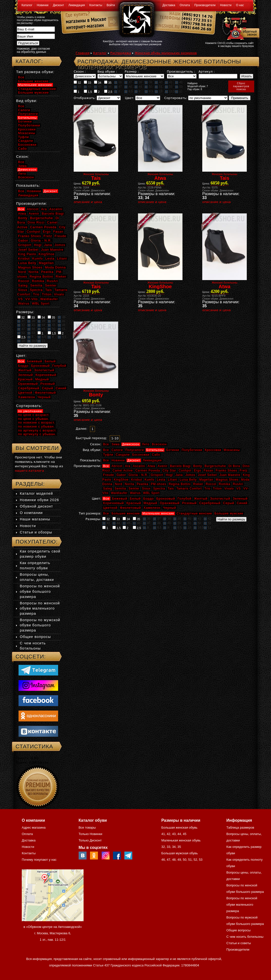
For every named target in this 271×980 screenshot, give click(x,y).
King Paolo (27, 254)
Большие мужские (229, 513)
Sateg (108, 489)
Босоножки (141, 455)
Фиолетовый (130, 508)
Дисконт (58, 5)
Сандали (123, 455)
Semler (134, 489)
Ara (128, 466)
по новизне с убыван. (36, 426)
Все (106, 444)
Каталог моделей (36, 493)
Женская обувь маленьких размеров (166, 53)
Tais (171, 489)
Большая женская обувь (179, 827)
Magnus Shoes (227, 480)
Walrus (135, 493)
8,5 (129, 91)
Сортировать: (176, 98)
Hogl (169, 475)
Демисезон (131, 444)
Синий (242, 503)
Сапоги (117, 450)
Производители (205, 5)
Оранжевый (170, 503)
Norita (130, 484)
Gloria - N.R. (138, 475)
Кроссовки (213, 450)
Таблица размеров (240, 827)
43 (77, 87)
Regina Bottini (180, 484)
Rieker (198, 484)
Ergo (197, 470)
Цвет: (130, 98)
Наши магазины (35, 519)
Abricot (117, 466)
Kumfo (150, 480)
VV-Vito (31, 299)
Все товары (87, 827)
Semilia (120, 489)
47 (118, 87)
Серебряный (210, 503)
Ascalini (139, 466)
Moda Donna (55, 267)
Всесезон (159, 444)
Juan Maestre (230, 475)
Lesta (161, 480)
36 (118, 82)
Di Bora (234, 466)
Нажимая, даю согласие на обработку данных (33, 50)
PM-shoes (158, 484)
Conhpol (185, 470)
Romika (225, 484)
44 (88, 87)
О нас (240, 5)
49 (138, 87)
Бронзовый (166, 499)
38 (138, 82)
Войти (111, 5)
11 (179, 91)
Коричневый (113, 503)
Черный (169, 508)
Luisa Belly (188, 480)
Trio (207, 489)
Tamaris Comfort (189, 489)
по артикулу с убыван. (37, 434)
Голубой (184, 499)
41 (169, 82)
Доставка (169, 5)
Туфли (108, 455)
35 (108, 82)
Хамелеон (152, 508)
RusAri (238, 484)
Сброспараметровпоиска (241, 86)
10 (158, 91)
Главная (83, 53)
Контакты (96, 5)
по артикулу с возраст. (37, 430)
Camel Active (123, 470)
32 (77, 82)
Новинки (43, 5)
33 (88, 82)
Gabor (121, 475)
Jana (179, 475)
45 (98, 87)
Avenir (163, 466)
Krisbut (136, 480)
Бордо (149, 499)
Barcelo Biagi (181, 466)
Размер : (132, 71)
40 (158, 82)
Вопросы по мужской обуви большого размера (40, 625)
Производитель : (181, 71)
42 (179, 82)
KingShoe (121, 480)
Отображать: (85, 98)
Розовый (190, 503)
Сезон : (80, 71)
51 (158, 87)
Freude (109, 475)
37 (128, 82)
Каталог (27, 5)
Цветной (110, 508)
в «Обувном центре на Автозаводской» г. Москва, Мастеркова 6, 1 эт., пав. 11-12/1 (53, 933)
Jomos (190, 475)
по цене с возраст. (34, 415)
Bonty (198, 466)
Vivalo (229, 489)
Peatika (143, 484)
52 (169, 87)
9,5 (149, 91)
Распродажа (121, 53)
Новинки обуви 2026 (39, 500)
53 (179, 87)
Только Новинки (90, 834)
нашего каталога (29, 471)
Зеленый (240, 499)
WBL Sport (151, 493)
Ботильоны (155, 450)
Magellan (206, 480)
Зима (116, 444)
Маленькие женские (158, 513)
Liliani (173, 480)
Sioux (146, 489)
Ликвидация (77, 5)
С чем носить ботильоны (245, 937)
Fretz (244, 470)
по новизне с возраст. (37, 422)
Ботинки (173, 450)
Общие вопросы (35, 637)
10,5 (170, 91)
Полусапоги (135, 450)
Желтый (201, 499)
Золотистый (220, 499)
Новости (226, 5)
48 (128, 87)
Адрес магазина (34, 827)
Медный (150, 503)
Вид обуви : (107, 71)
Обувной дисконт (36, 506)
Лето (146, 444)
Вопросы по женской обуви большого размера (40, 591)
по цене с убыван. (34, 419)
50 (148, 87)
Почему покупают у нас (39, 860)
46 (108, 87)
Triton (217, 489)
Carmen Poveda (148, 470)
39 (148, 82)
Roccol (211, 484)
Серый (229, 503)
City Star (169, 470)
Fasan (208, 470)
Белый (135, 499)
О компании (31, 513)
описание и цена (88, 202)
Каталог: (29, 61)
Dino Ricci (36, 222)
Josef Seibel (207, 475)
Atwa (151, 466)
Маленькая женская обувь (181, 840)
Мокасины (232, 450)
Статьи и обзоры (36, 532)
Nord (119, 484)
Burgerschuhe (215, 466)
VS (239, 489)
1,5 (88, 92)
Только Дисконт (90, 840)
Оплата (185, 5)
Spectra (159, 489)
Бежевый (120, 499)
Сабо (156, 455)
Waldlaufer (119, 493)
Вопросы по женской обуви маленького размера (40, 608)
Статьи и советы (239, 943)
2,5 (108, 92)
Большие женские (126, 513)
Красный (134, 503)
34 (98, 82)
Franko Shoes (226, 470)
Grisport (157, 475)
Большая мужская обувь (180, 853)
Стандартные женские (194, 513)
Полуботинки (192, 450)
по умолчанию (30, 411)
